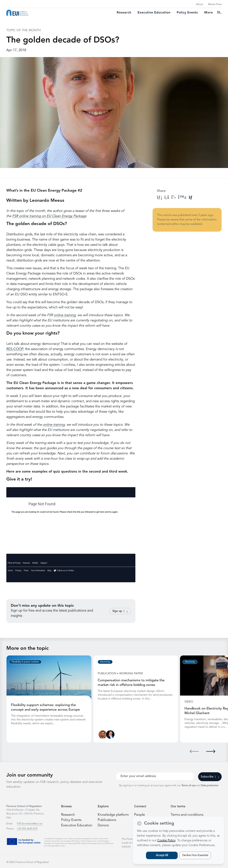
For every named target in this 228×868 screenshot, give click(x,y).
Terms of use (189, 785)
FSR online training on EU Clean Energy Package (49, 216)
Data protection (210, 785)
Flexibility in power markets (25, 662)
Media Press (215, 4)
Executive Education (77, 825)
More (209, 13)
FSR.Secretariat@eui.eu (30, 823)
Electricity (105, 662)
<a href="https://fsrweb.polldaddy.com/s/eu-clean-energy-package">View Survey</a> (71, 535)
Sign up (120, 611)
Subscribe (210, 776)
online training (65, 315)
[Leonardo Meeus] (110, 734)
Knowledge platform (113, 814)
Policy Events (187, 13)
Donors (103, 825)
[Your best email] (155, 776)
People (139, 814)
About (199, 4)
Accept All (162, 855)
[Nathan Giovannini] (103, 734)
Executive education (154, 13)
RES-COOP (15, 349)
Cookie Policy (166, 841)
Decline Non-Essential (195, 855)
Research (124, 13)
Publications (107, 820)
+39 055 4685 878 (27, 829)
